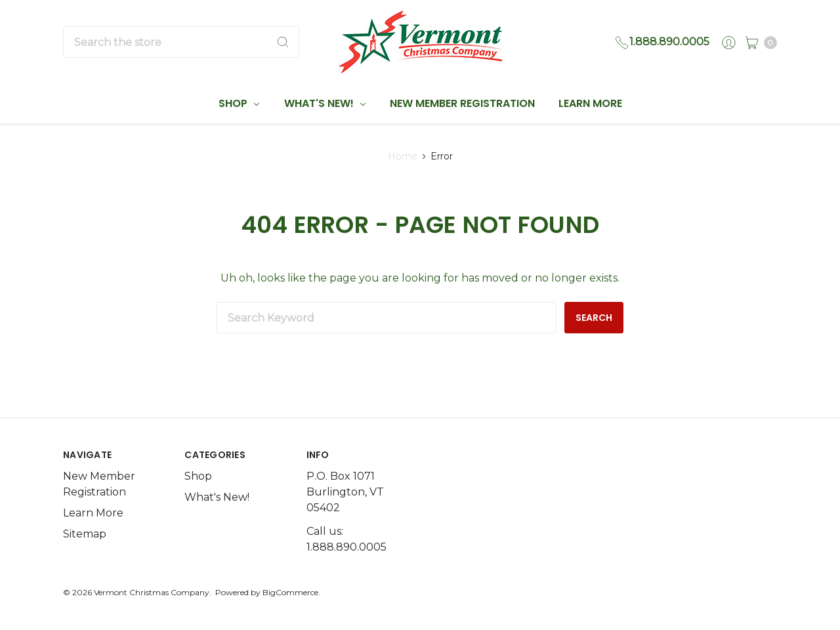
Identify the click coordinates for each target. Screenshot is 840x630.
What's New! (325, 103)
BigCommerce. (291, 592)
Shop (239, 103)
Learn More (590, 103)
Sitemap (85, 534)
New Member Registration (462, 103)
